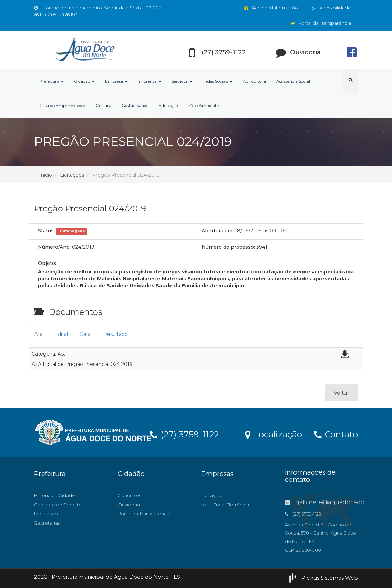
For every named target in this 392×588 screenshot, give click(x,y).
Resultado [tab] (116, 334)
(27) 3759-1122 (184, 434)
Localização (274, 434)
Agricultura (254, 81)
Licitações (72, 175)
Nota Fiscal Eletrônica (225, 505)
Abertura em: (218, 231)
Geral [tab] (86, 334)
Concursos (129, 495)
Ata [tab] (39, 334)
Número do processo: (228, 247)
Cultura (104, 105)
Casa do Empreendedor (62, 105)
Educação (168, 105)
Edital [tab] (61, 334)
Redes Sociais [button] (218, 81)
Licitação (211, 495)
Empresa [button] (116, 81)
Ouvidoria (129, 505)
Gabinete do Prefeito (58, 505)
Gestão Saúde (135, 105)
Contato (336, 434)
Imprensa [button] (149, 81)
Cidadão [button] (84, 81)
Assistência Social (293, 81)
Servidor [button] (182, 81)
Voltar (341, 393)
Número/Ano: (54, 247)
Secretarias (47, 523)
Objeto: (47, 263)
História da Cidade (55, 495)
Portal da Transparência (320, 23)
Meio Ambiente (204, 105)
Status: (46, 231)
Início (46, 175)
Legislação (46, 514)
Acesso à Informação (271, 8)
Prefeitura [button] (51, 81)
